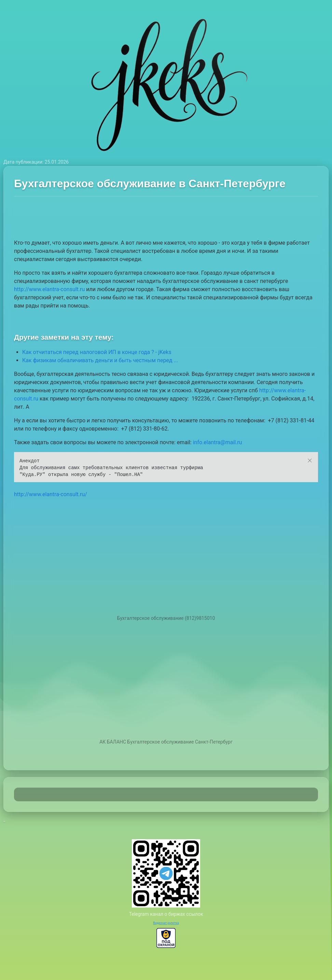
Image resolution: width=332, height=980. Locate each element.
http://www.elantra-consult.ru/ (51, 494)
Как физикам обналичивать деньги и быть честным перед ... (100, 360)
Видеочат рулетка (166, 923)
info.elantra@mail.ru (218, 442)
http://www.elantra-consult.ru (49, 289)
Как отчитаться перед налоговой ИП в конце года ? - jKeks (97, 352)
